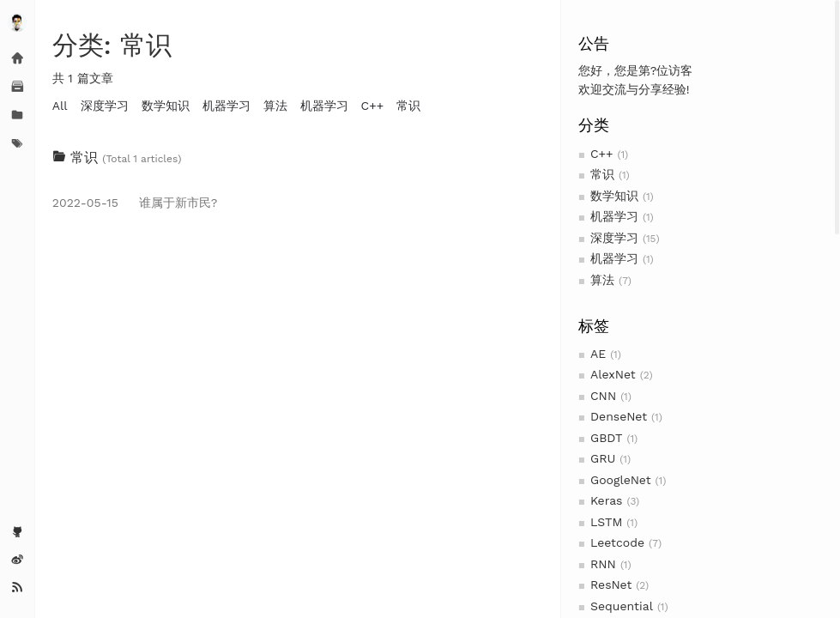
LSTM (606, 522)
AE (598, 354)
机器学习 (614, 216)
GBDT (607, 438)
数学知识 (614, 196)
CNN (603, 396)
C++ (602, 154)
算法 (602, 280)
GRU (603, 458)
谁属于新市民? (135, 203)
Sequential (622, 606)
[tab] (298, 158)
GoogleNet (621, 480)
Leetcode (617, 542)
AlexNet (613, 374)
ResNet (611, 585)
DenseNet (619, 416)
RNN (603, 564)
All (60, 106)
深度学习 (614, 238)
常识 (602, 174)
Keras (607, 500)
